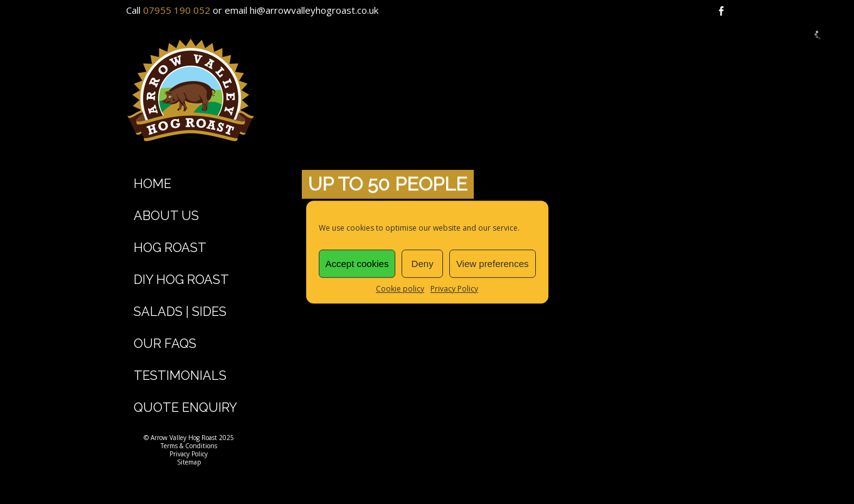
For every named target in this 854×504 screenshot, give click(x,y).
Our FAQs (165, 344)
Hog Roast (170, 248)
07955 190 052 (177, 10)
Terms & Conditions (189, 446)
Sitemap (189, 462)
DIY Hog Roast (181, 280)
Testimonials (180, 375)
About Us (166, 216)
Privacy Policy (454, 289)
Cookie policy (400, 289)
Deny (423, 264)
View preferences (493, 264)
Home (152, 184)
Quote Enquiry (185, 407)
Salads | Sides (180, 312)
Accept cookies (357, 264)
